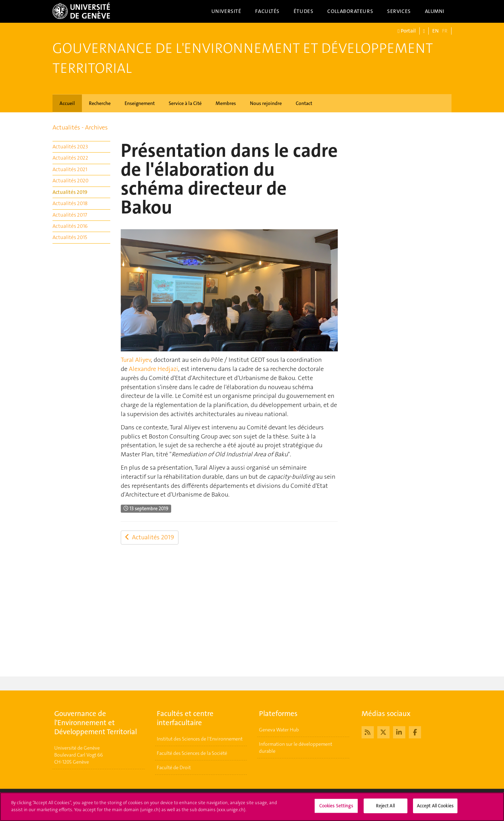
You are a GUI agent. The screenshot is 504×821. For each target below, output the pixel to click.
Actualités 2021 (70, 169)
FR (445, 31)
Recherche (100, 103)
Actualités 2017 (70, 215)
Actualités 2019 (70, 192)
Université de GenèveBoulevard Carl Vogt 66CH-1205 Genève (79, 755)
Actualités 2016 (70, 226)
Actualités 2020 (71, 181)
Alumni (435, 11)
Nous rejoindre (266, 103)
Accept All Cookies (435, 810)
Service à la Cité (185, 103)
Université (226, 11)
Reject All (385, 810)
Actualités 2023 (70, 147)
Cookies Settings (336, 810)
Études (303, 11)
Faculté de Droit (174, 767)
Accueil (67, 103)
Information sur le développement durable (296, 748)
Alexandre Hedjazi (153, 369)
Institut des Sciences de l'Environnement (200, 739)
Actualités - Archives (80, 127)
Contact (304, 103)
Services (399, 11)
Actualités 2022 (70, 158)
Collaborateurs (350, 11)
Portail (407, 31)
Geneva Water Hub (279, 730)
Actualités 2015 (70, 237)
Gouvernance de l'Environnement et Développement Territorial (243, 58)
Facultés (267, 11)
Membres (226, 103)
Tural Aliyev (136, 360)
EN (435, 31)
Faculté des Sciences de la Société (192, 753)
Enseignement (140, 103)
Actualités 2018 (70, 203)
